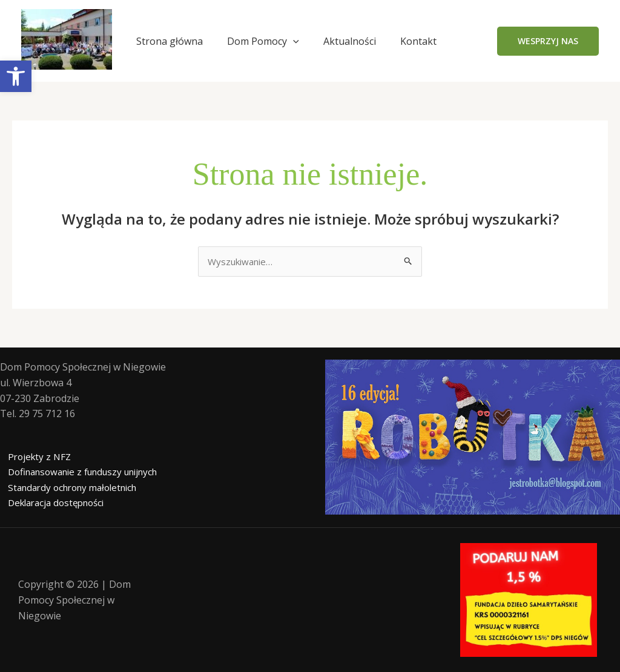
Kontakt (418, 41)
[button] (548, 41)
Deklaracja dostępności (53, 504)
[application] (293, 41)
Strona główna (170, 41)
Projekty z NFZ (33, 457)
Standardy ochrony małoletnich (71, 488)
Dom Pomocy (263, 41)
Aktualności (350, 41)
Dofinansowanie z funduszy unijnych (83, 473)
